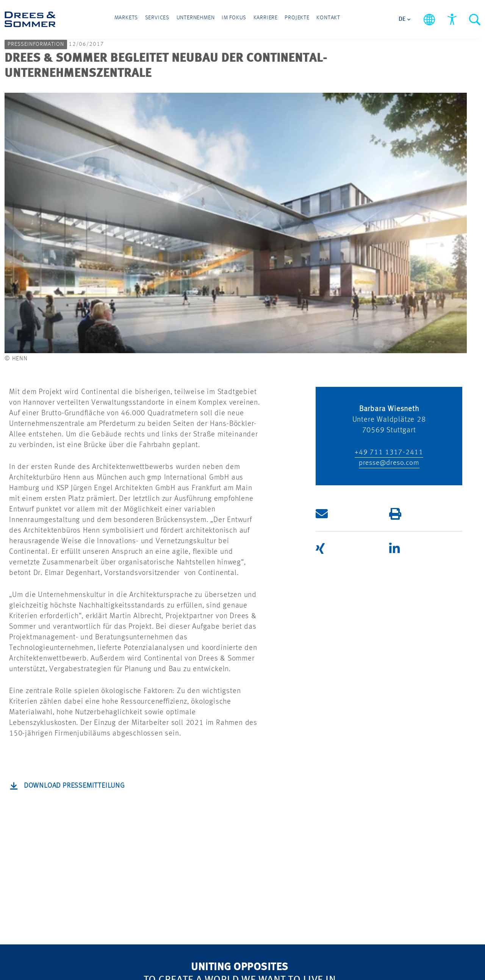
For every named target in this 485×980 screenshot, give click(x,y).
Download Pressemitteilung (78, 525)
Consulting (63, 861)
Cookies (206, 943)
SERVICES (62, 845)
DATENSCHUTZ (230, 819)
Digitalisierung (149, 811)
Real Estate (63, 795)
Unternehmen (201, 20)
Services (167, 20)
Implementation (72, 877)
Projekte (287, 20)
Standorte (140, 873)
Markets (141, 20)
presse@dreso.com (389, 203)
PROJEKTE (221, 780)
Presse (135, 889)
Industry (58, 827)
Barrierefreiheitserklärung (280, 943)
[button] (346, 253)
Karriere (261, 20)
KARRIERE (221, 799)
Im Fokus (235, 20)
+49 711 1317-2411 (389, 192)
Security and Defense (145, 833)
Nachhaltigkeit (149, 795)
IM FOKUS (142, 780)
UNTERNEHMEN (152, 857)
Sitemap (162, 943)
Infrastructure (68, 811)
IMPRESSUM (225, 839)
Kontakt (314, 20)
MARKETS (62, 780)
